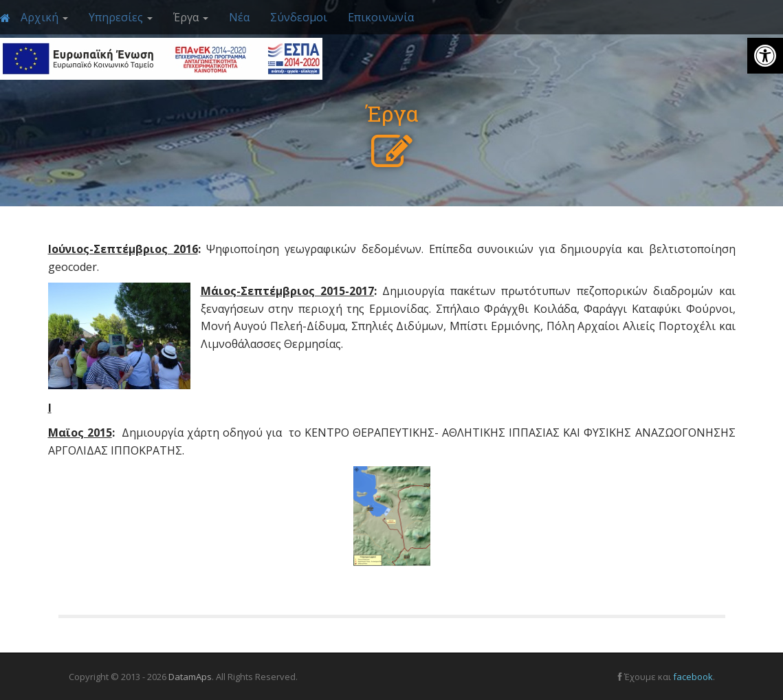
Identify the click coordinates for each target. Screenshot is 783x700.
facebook (693, 677)
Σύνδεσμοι (299, 17)
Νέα (239, 17)
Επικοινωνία (381, 17)
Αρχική (44, 17)
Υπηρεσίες (121, 17)
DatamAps (190, 677)
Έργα (191, 17)
